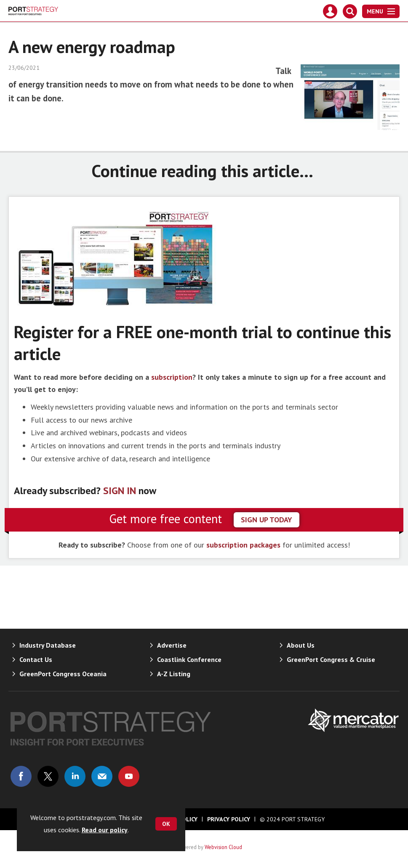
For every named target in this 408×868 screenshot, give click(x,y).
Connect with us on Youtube (129, 776)
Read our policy (105, 830)
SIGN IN (120, 491)
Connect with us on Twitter (48, 776)
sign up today (267, 520)
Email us (102, 776)
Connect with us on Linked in (75, 776)
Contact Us (36, 659)
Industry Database (48, 645)
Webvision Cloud (223, 847)
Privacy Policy (229, 819)
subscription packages (243, 545)
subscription (172, 377)
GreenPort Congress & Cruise (331, 659)
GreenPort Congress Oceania (63, 674)
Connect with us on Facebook (21, 776)
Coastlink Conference (189, 659)
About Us (301, 645)
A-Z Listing (174, 674)
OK (166, 824)
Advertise (172, 645)
